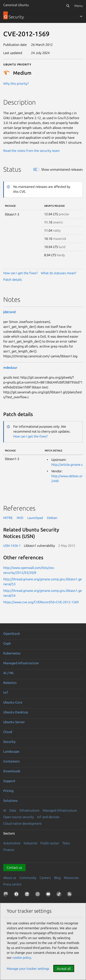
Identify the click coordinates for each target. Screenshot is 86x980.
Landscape (11, 751)
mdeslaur (10, 368)
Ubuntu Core (13, 702)
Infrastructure (29, 810)
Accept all (64, 969)
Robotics (10, 683)
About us (10, 878)
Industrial (30, 843)
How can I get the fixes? (20, 273)
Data (13, 810)
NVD (20, 518)
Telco (66, 843)
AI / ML (9, 673)
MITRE (8, 518)
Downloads (12, 771)
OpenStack (12, 634)
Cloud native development (22, 823)
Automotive (12, 843)
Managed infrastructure (21, 663)
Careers (45, 878)
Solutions (10, 801)
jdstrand (9, 312)
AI (5, 810)
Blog (57, 878)
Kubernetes (12, 653)
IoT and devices (48, 817)
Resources (71, 878)
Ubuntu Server (14, 722)
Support (9, 781)
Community (28, 878)
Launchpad (35, 518)
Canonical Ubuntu (16, 5)
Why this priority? (16, 83)
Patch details (13, 280)
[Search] (68, 6)
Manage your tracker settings (28, 969)
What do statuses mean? (59, 273)
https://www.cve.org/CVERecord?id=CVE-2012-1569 (41, 602)
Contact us (14, 867)
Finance (9, 850)
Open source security (19, 817)
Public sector (50, 843)
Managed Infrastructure (60, 810)
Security (9, 742)
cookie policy (22, 957)
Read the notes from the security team (31, 151)
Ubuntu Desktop (16, 712)
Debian (52, 518)
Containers (11, 761)
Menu (79, 6)
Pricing (8, 791)
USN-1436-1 (12, 546)
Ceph (7, 643)
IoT (6, 692)
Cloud (8, 732)
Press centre (12, 884)
